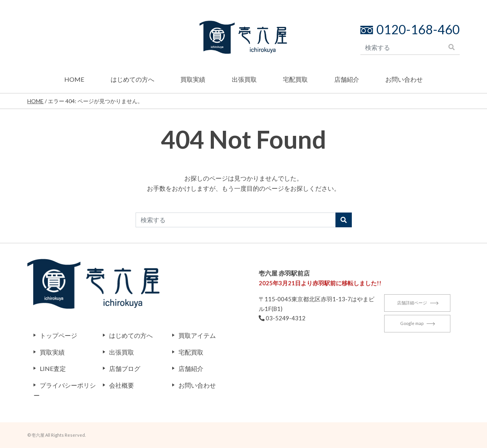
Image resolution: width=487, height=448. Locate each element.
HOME (74, 79)
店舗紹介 (347, 79)
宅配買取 (295, 79)
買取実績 (193, 79)
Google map (417, 325)
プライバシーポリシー (65, 390)
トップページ (58, 335)
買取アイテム (197, 335)
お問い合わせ (404, 79)
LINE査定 (53, 368)
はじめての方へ (132, 79)
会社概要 (122, 385)
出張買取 (244, 79)
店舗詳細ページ (417, 305)
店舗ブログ (125, 368)
